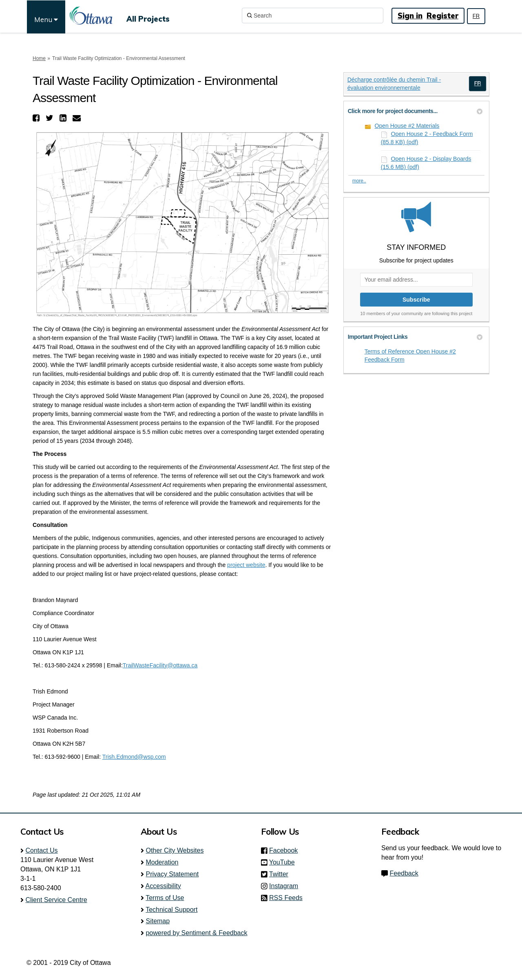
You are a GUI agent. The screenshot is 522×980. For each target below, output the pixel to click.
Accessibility (163, 886)
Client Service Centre (56, 900)
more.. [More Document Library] (359, 181)
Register (442, 16)
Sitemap (158, 921)
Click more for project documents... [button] (415, 111)
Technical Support (171, 910)
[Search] (313, 16)
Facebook (286, 850)
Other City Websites (175, 850)
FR (476, 16)
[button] (37, 118)
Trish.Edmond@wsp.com (134, 757)
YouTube (284, 862)
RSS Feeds (286, 898)
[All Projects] (148, 16)
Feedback (404, 873)
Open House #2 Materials (407, 126)
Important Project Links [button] (415, 337)
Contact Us (41, 850)
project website (246, 565)
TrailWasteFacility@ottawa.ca (160, 665)
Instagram (286, 886)
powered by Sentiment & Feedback (196, 933)
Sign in (410, 16)
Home (39, 58)
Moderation (162, 862)
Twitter (281, 874)
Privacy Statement (172, 874)
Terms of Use (165, 898)
